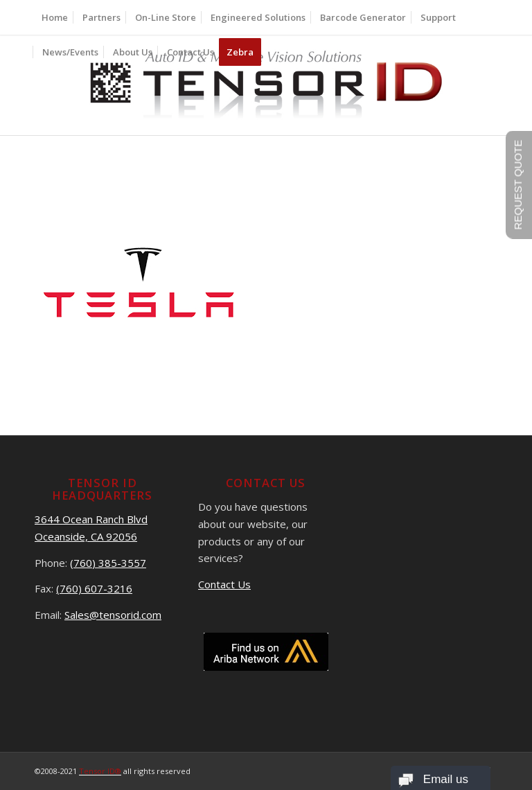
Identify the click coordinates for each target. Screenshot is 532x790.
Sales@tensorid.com (113, 615)
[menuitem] (55, 17)
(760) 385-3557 (108, 563)
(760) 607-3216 (94, 588)
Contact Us (224, 584)
